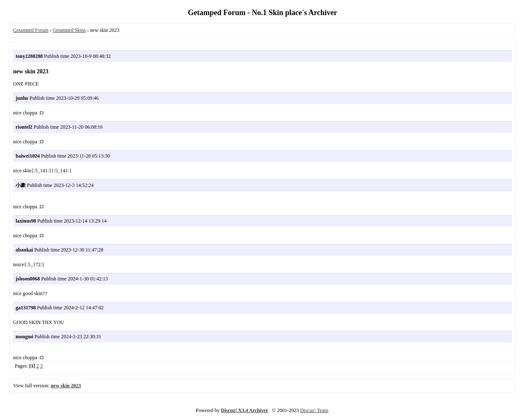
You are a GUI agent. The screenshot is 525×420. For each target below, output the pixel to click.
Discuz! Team (314, 410)
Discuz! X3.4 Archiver (245, 410)
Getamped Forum (31, 30)
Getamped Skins (69, 30)
